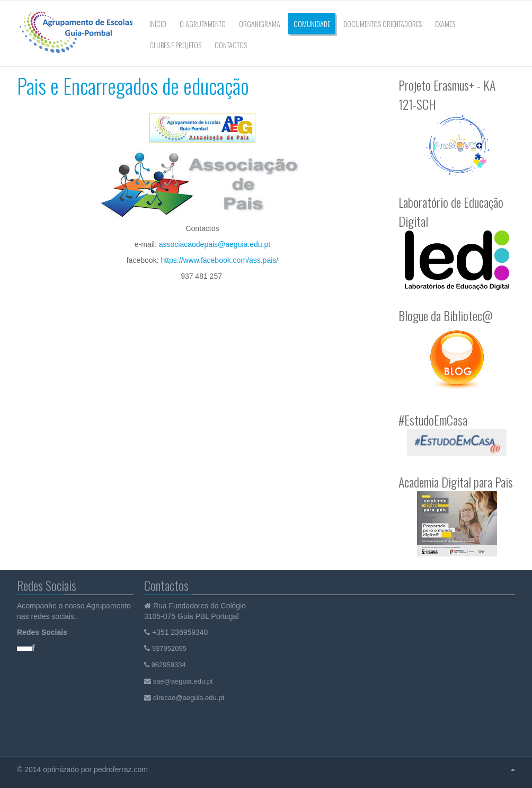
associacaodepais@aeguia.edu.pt (215, 244)
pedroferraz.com (122, 769)
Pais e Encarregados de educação (133, 86)
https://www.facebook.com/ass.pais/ (219, 260)
